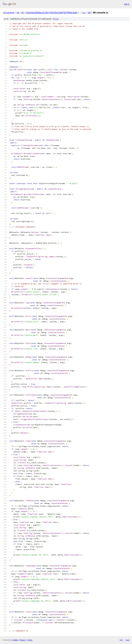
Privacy (23, 640)
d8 (89, 13)
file (56, 19)
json (127, 640)
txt (121, 640)
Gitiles (16, 640)
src (84, 13)
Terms (30, 640)
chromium (9, 13)
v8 (18, 13)
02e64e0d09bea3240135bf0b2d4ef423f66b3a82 (52, 13)
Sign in (127, 4)
